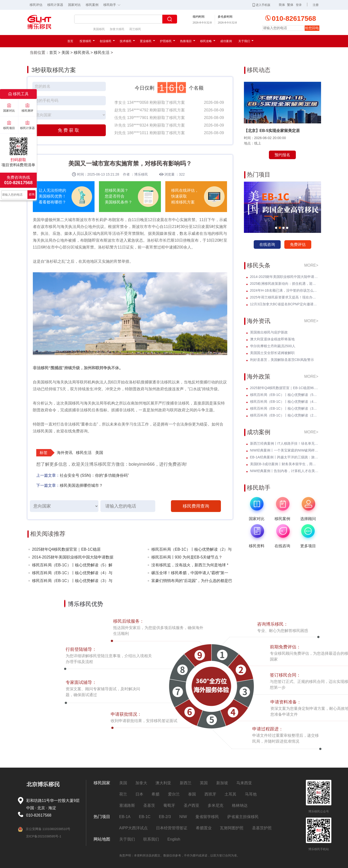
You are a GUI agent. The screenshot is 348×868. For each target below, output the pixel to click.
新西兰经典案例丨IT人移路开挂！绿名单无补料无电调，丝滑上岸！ (284, 443)
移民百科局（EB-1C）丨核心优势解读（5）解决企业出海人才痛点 (72, 566)
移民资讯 (82, 53)
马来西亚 (244, 783)
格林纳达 (240, 805)
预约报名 (282, 155)
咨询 (32, 194)
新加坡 (222, 783)
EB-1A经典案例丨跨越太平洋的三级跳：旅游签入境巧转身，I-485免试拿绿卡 (284, 457)
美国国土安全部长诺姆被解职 (272, 353)
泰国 (192, 794)
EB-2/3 (165, 817)
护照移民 (168, 41)
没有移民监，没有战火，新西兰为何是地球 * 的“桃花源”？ (190, 566)
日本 (139, 794)
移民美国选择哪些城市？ (81, 485)
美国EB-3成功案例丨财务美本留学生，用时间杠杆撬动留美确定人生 (284, 464)
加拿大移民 (117, 29)
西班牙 (210, 794)
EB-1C (145, 817)
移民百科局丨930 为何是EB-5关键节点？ (187, 557)
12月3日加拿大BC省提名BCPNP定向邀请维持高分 (284, 304)
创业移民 (107, 41)
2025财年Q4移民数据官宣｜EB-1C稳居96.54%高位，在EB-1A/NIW (66, 550)
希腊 (156, 794)
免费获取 (69, 130)
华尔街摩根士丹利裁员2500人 (273, 346)
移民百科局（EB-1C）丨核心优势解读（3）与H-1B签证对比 (72, 582)
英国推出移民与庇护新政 (269, 332)
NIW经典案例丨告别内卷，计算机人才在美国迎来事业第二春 (284, 471)
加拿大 (141, 783)
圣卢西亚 (192, 805)
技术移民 (127, 41)
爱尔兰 (174, 794)
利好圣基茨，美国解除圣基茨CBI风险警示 (282, 360)
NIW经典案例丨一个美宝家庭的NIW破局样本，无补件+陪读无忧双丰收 (284, 450)
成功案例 (226, 41)
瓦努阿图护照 (232, 828)
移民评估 (36, 5)
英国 (204, 783)
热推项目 (188, 41)
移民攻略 (208, 41)
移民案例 (92, 5)
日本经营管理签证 (172, 828)
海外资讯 (65, 453)
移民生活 (102, 53)
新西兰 (186, 783)
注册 (316, 5)
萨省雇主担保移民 (243, 817)
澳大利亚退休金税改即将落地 (272, 339)
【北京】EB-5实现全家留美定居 (272, 131)
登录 (299, 5)
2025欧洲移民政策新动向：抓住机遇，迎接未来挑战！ (284, 284)
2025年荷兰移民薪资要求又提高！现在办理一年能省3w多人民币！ (284, 297)
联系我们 (151, 839)
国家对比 (74, 5)
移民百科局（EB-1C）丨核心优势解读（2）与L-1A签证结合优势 (192, 550)
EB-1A (125, 817)
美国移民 (99, 29)
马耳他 (251, 794)
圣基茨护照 (262, 828)
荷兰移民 (135, 29)
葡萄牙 (169, 805)
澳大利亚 (163, 783)
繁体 (290, 5)
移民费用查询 (196, 506)
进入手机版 (261, 5)
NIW (183, 817)
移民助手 (113, 4)
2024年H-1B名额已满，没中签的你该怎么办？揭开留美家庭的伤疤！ (284, 290)
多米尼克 (216, 805)
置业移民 (147, 41)
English (174, 839)
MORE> (311, 265)
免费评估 (298, 244)
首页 (70, 41)
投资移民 (87, 41)
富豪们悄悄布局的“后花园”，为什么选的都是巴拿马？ (192, 582)
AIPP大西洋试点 (133, 828)
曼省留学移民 (207, 817)
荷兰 (123, 794)
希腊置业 (204, 828)
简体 (282, 5)
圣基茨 (149, 805)
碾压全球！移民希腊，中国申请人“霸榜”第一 (190, 573)
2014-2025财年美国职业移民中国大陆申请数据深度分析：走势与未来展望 (73, 558)
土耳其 (230, 794)
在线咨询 (267, 244)
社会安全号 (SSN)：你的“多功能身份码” (94, 475)
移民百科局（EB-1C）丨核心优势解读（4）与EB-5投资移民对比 (72, 574)
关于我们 (246, 41)
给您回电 (312, 28)
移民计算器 (55, 5)
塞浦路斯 (127, 805)
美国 (65, 53)
